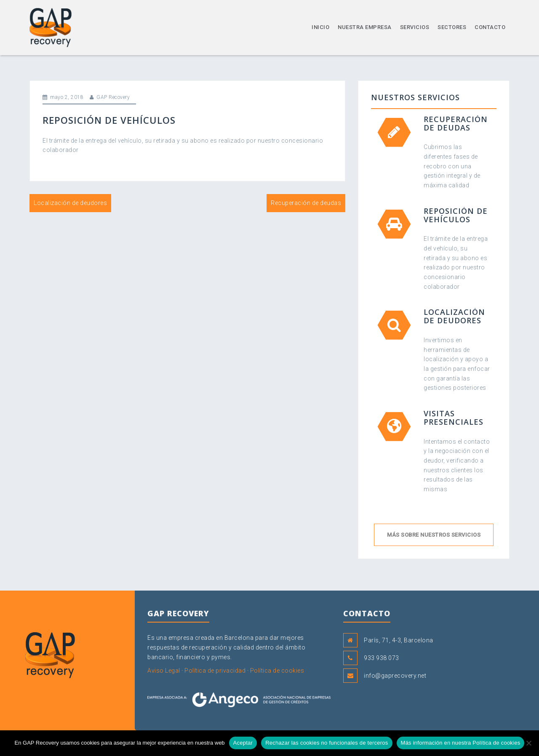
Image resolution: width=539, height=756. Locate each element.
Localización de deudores (70, 203)
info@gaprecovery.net (395, 676)
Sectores (452, 27)
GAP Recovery (113, 97)
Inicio (320, 27)
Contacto (490, 27)
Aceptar (243, 743)
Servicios (415, 27)
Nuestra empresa (365, 27)
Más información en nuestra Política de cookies (461, 743)
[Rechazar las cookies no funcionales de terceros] (528, 743)
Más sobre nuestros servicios (434, 535)
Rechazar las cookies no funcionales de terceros (327, 743)
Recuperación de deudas (306, 203)
